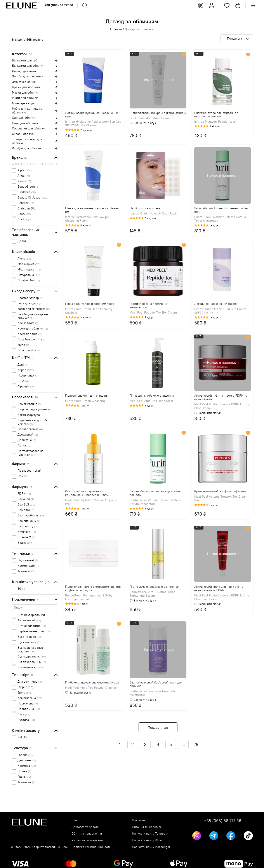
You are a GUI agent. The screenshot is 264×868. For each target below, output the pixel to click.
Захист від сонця (24, 82)
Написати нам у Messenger (151, 847)
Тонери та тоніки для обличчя (27, 141)
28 (196, 744)
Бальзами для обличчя (28, 66)
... (183, 744)
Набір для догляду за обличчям (27, 111)
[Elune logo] (22, 6)
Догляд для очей (24, 71)
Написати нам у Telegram (150, 834)
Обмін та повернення (87, 834)
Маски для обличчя (26, 93)
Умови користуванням (87, 840)
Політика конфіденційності (91, 847)
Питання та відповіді (147, 827)
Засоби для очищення (28, 76)
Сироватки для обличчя (29, 128)
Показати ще (158, 727)
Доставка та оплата (85, 827)
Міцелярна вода (23, 103)
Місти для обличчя (25, 98)
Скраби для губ (23, 134)
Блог (75, 820)
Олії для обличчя (24, 118)
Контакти (138, 820)
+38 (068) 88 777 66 (59, 5)
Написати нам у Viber (147, 840)
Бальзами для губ (25, 60)
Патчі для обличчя (25, 123)
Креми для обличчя (26, 87)
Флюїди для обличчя (27, 148)
